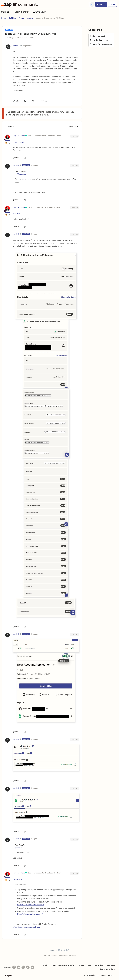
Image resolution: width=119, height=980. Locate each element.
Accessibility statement (68, 956)
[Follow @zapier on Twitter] (28, 967)
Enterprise (98, 965)
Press (81, 965)
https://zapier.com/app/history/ (31, 905)
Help (54, 965)
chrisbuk (17, 46)
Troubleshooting (26, 18)
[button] (101, 4)
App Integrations (107, 969)
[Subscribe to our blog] (23, 967)
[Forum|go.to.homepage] (20, 4)
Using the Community (99, 40)
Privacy (111, 975)
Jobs (89, 965)
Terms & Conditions (50, 956)
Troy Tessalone (19, 136)
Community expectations (101, 44)
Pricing (46, 965)
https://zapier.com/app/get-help (27, 927)
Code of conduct (97, 36)
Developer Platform (67, 965)
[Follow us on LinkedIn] (19, 967)
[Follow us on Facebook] (14, 967)
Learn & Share (23, 12)
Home (4, 18)
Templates (110, 965)
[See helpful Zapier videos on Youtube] (32, 967)
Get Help (7, 12)
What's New (40, 12)
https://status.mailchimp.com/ (30, 914)
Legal (104, 975)
